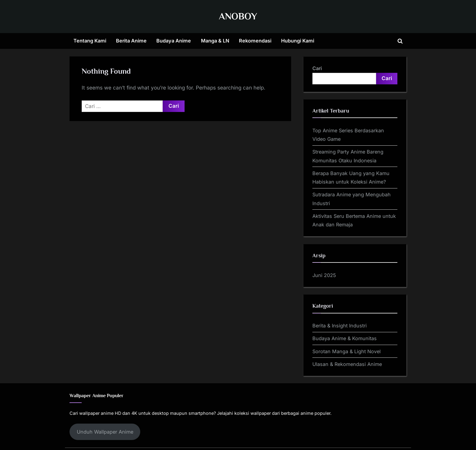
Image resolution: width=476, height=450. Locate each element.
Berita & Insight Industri (340, 326)
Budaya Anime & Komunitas (345, 338)
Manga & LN (215, 41)
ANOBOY (238, 16)
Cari (317, 68)
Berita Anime (131, 41)
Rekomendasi (255, 41)
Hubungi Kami (298, 41)
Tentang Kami (90, 41)
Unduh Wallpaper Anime (105, 432)
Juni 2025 (324, 275)
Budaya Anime (174, 41)
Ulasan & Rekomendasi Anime (347, 364)
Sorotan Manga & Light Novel (347, 351)
